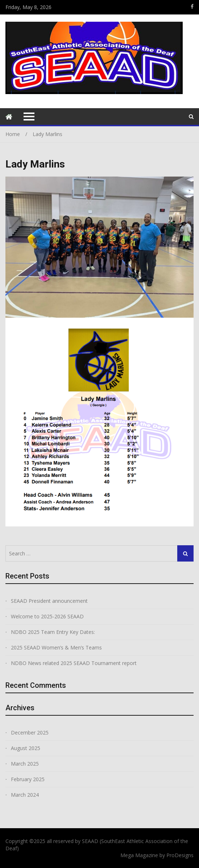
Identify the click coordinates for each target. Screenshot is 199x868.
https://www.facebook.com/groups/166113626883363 (192, 7)
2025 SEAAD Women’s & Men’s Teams (56, 647)
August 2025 (26, 748)
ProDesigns (180, 855)
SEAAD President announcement (49, 601)
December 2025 (30, 732)
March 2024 (25, 795)
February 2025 (28, 779)
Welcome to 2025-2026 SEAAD (47, 616)
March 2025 (25, 764)
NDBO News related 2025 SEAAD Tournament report (74, 663)
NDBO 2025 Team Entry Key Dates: (53, 632)
